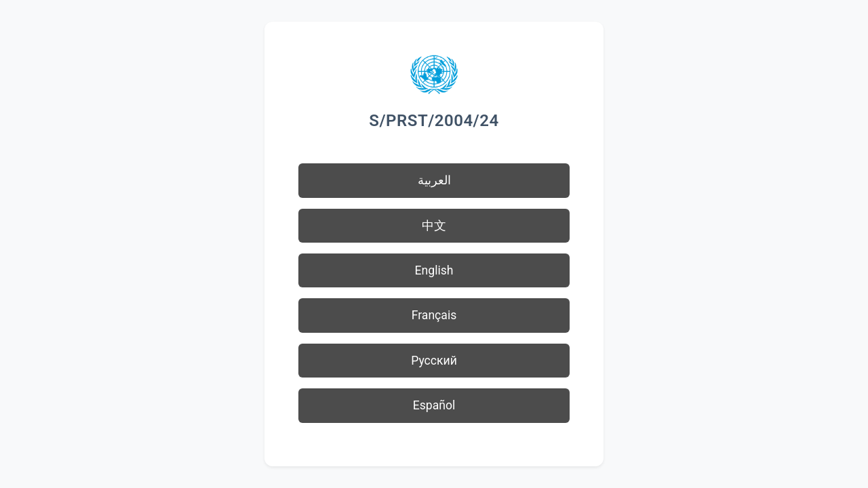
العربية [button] (434, 180)
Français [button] (434, 315)
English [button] (434, 270)
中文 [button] (434, 226)
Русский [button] (434, 361)
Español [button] (434, 405)
